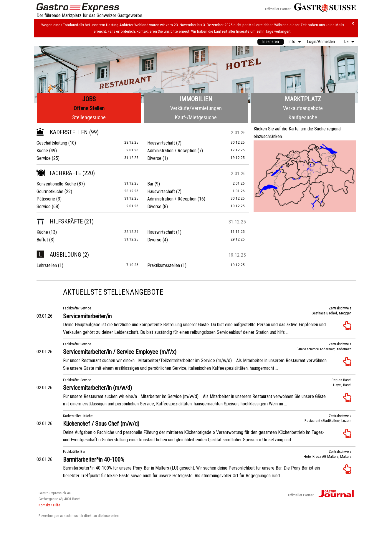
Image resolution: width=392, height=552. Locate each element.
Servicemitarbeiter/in (87, 316)
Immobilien (196, 99)
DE (346, 42)
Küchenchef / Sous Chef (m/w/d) (101, 424)
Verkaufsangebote (303, 108)
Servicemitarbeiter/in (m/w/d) (97, 388)
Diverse (154, 158)
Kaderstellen (62, 132)
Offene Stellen (89, 108)
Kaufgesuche (303, 117)
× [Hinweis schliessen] (353, 23)
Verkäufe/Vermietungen (196, 108)
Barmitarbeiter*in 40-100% (94, 460)
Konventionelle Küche (56, 184)
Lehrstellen (47, 265)
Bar (150, 184)
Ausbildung (59, 255)
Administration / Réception (172, 151)
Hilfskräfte (60, 221)
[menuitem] (271, 42)
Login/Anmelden (321, 42)
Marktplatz (303, 99)
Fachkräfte (59, 173)
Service (44, 158)
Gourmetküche (50, 192)
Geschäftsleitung (52, 143)
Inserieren (271, 42)
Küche (42, 151)
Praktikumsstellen (164, 265)
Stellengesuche (89, 117)
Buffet (42, 240)
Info (292, 42)
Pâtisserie (46, 199)
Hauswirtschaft (161, 143)
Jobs (89, 99)
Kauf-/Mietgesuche (196, 117)
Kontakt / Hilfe (49, 505)
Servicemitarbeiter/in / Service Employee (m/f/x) (120, 352)
